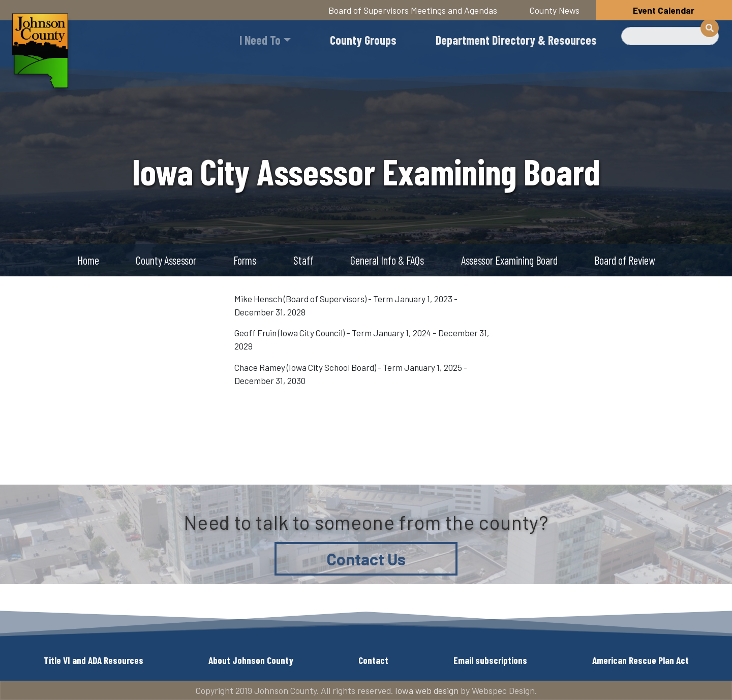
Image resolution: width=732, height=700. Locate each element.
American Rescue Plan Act (640, 660)
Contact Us (366, 559)
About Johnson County (251, 660)
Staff (303, 260)
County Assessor (166, 260)
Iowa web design (427, 690)
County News (555, 10)
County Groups (363, 40)
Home (88, 260)
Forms (245, 260)
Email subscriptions (490, 660)
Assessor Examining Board (509, 260)
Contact (373, 660)
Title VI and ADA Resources (94, 660)
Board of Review (624, 260)
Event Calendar (664, 10)
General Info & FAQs (387, 260)
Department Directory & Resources (516, 40)
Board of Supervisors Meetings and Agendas (413, 10)
